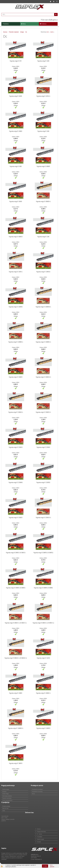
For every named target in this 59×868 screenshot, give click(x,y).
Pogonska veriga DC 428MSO (16, 237)
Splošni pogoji (41, 839)
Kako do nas (5, 808)
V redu (45, 866)
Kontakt (39, 842)
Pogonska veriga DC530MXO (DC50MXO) (16, 588)
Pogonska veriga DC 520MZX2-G (43, 412)
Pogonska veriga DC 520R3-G (16, 272)
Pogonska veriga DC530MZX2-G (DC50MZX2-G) (16, 658)
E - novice (40, 834)
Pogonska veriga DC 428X (43, 131)
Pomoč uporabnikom (7, 800)
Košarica (43, 24)
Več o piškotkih (52, 866)
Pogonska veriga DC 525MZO (16, 518)
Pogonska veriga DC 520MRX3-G (16, 728)
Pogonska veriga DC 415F (16, 61)
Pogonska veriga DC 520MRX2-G (43, 342)
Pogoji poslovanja (41, 832)
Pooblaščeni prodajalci (37, 789)
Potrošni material (14, 32)
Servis (33, 794)
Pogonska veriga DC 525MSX (43, 447)
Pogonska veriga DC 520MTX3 (43, 728)
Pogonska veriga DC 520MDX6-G (43, 307)
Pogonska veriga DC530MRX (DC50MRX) (43, 588)
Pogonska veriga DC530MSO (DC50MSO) (16, 553)
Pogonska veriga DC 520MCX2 (43, 272)
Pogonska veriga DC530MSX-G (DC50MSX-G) (43, 623)
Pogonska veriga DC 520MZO (16, 377)
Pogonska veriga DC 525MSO (16, 447)
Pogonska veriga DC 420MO (16, 131)
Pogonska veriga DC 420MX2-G (43, 693)
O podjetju (40, 837)
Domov (5, 32)
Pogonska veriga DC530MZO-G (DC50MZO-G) (16, 623)
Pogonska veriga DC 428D (16, 166)
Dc (26, 32)
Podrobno (5, 24)
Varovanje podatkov (7, 796)
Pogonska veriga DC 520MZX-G (16, 412)
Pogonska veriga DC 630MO (16, 693)
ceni (48, 32)
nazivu (52, 32)
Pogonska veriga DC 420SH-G (43, 96)
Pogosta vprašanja (7, 798)
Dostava (4, 792)
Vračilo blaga (5, 794)
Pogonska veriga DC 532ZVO (43, 658)
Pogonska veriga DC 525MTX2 (43, 482)
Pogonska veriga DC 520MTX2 (16, 307)
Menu (23, 24)
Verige (22, 32)
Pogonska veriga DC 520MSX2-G (43, 377)
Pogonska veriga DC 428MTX (43, 166)
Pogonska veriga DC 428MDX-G (43, 201)
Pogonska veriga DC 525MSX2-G (43, 518)
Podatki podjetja (6, 806)
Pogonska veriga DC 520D (43, 237)
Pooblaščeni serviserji (37, 792)
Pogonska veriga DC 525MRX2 (16, 482)
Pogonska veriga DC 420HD (16, 96)
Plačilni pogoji (6, 789)
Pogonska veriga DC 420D (43, 61)
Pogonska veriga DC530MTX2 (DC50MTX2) (43, 553)
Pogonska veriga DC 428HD (16, 201)
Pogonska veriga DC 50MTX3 (16, 763)
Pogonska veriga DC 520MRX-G (16, 342)
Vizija (4, 811)
